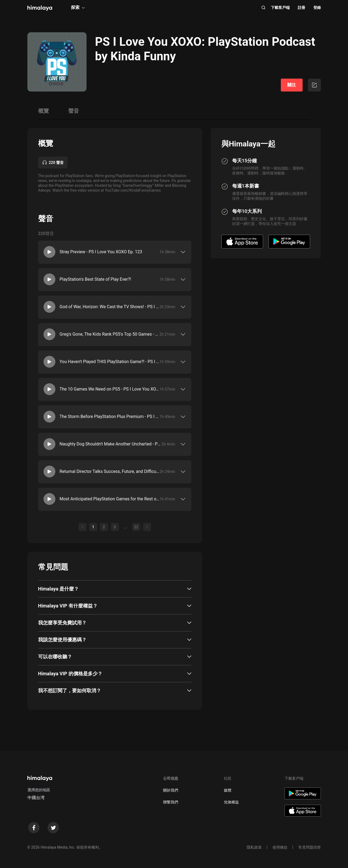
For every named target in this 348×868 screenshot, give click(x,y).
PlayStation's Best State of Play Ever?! (95, 279)
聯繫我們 (171, 802)
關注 (292, 85)
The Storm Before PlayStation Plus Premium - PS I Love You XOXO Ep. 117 (110, 417)
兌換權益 (231, 802)
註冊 (302, 8)
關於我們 (171, 790)
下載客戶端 (280, 8)
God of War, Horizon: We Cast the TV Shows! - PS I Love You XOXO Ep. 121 (110, 307)
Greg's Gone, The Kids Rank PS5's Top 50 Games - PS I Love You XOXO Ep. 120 (110, 334)
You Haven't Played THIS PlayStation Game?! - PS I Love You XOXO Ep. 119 (110, 362)
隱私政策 (254, 847)
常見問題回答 (310, 847)
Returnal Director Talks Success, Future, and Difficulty (110, 471)
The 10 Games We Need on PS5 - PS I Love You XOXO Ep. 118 (110, 389)
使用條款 (280, 847)
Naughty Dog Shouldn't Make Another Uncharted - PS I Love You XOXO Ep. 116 (111, 444)
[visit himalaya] (40, 8)
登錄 (317, 8)
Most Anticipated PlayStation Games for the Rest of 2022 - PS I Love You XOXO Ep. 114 (110, 499)
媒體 (228, 790)
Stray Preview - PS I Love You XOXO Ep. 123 (101, 252)
